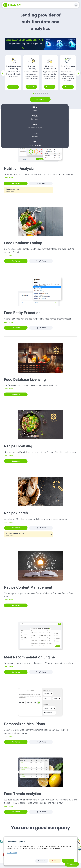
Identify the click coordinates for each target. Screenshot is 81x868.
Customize (42, 861)
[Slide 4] (39, 93)
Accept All (68, 861)
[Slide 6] (44, 93)
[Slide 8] (48, 93)
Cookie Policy (12, 853)
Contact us (16, 394)
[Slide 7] (46, 93)
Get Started (40, 99)
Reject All (55, 861)
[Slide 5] (42, 93)
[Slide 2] (35, 93)
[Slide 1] (33, 93)
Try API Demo (41, 183)
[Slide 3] (37, 93)
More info (13, 87)
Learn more (9, 178)
